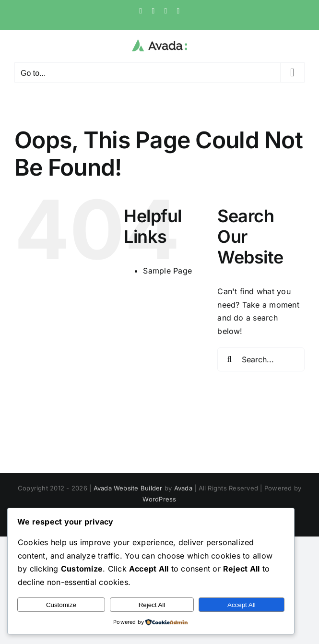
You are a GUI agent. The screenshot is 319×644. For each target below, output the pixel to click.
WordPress (159, 499)
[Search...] (261, 359)
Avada (183, 488)
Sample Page (167, 271)
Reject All (152, 605)
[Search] (229, 359)
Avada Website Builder (128, 488)
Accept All (242, 605)
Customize (61, 605)
